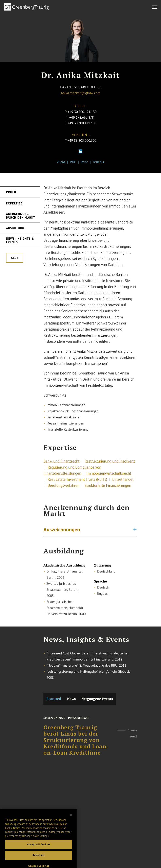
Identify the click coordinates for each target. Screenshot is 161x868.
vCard (61, 162)
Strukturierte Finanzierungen (108, 488)
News (71, 699)
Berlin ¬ (81, 106)
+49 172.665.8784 (82, 117)
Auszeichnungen (62, 530)
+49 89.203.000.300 (82, 140)
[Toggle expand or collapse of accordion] (135, 531)
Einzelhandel (123, 482)
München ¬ (81, 135)
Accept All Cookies (39, 849)
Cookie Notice (13, 833)
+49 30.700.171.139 (82, 112)
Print (84, 162)
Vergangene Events (97, 699)
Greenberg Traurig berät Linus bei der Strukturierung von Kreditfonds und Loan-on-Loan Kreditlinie (76, 744)
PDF (73, 162)
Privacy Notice (55, 829)
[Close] (71, 820)
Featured (54, 699)
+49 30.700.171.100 (82, 123)
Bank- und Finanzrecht (61, 463)
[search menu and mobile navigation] (155, 7)
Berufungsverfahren (64, 488)
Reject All (39, 860)
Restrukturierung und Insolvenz (110, 463)
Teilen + (99, 162)
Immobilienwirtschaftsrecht (109, 475)
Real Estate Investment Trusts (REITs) (77, 482)
